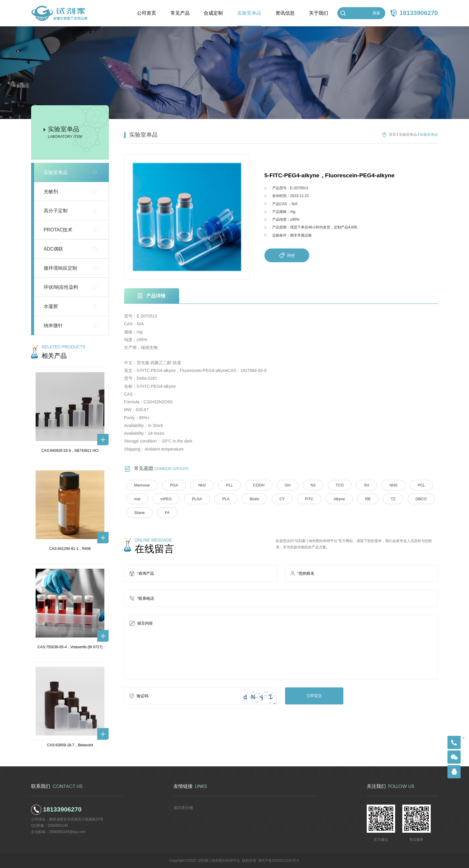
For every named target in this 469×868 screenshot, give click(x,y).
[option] (187, 217)
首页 (392, 135)
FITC (302, 499)
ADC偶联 (53, 249)
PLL (226, 485)
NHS (383, 485)
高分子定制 (56, 211)
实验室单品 (56, 172)
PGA (172, 485)
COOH (254, 485)
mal (137, 499)
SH (358, 485)
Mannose (141, 485)
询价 (287, 255)
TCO (332, 485)
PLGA (194, 499)
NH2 (199, 485)
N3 (306, 485)
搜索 (376, 13)
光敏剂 (51, 192)
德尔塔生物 (182, 808)
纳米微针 (53, 325)
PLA (222, 499)
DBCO (410, 499)
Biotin (250, 499)
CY (276, 499)
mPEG (165, 499)
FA (166, 512)
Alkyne (331, 499)
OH (281, 485)
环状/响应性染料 (61, 287)
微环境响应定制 (60, 268)
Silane (139, 512)
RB (359, 499)
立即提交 (313, 695)
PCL (410, 485)
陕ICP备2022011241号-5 (279, 861)
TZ (383, 499)
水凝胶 (51, 306)
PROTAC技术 (58, 230)
